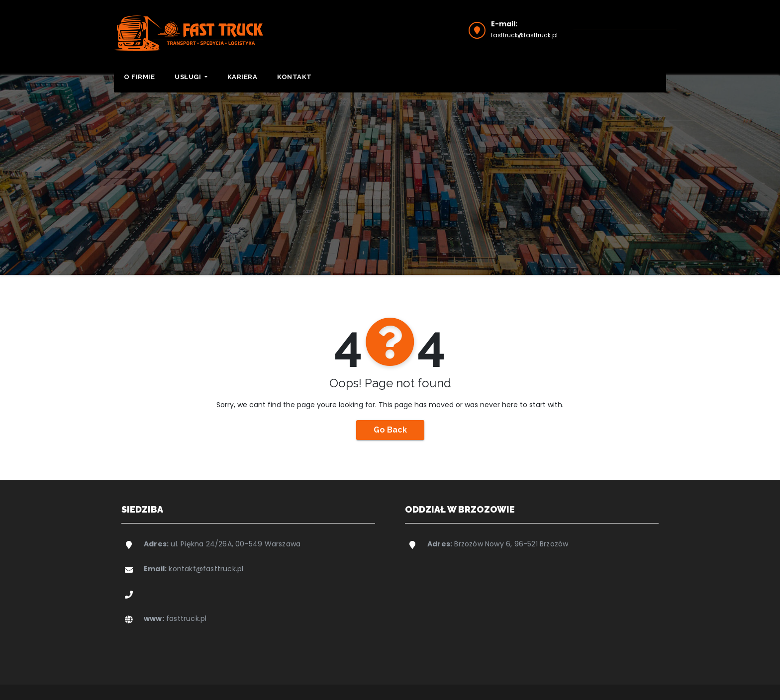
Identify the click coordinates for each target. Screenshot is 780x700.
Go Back (390, 430)
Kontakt (294, 77)
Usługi (191, 77)
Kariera (243, 77)
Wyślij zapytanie (625, 29)
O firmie (139, 77)
